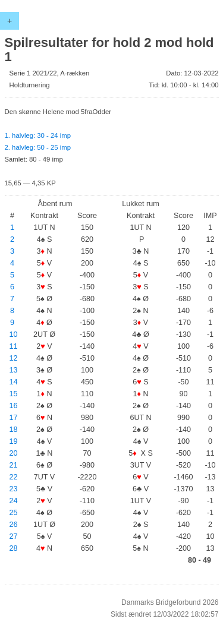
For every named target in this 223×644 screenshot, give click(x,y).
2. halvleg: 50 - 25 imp (38, 147)
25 (14, 513)
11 (14, 346)
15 (14, 394)
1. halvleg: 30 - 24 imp (38, 135)
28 (14, 548)
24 (14, 501)
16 (14, 406)
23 (14, 489)
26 (14, 525)
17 (14, 418)
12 (14, 358)
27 (14, 536)
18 (14, 430)
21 (14, 465)
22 (14, 477)
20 (14, 453)
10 (14, 334)
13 (14, 370)
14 (14, 382)
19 (14, 441)
